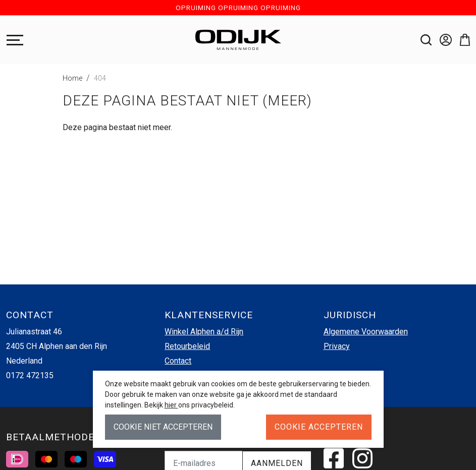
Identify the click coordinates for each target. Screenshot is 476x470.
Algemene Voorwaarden (366, 332)
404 (100, 78)
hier (171, 405)
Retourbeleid (187, 346)
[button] (461, 40)
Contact (178, 361)
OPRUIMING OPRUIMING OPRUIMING (238, 8)
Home (72, 78)
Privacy (337, 346)
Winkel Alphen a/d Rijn (204, 332)
